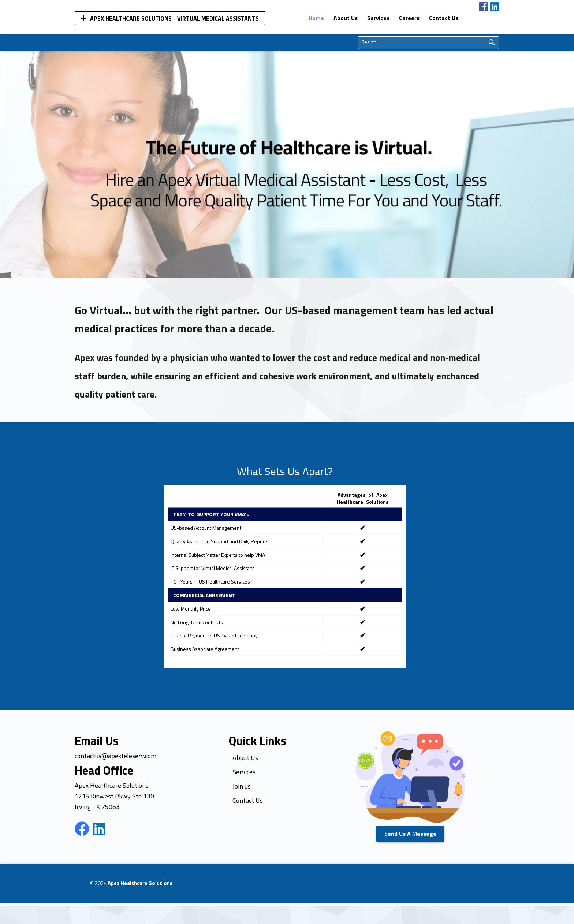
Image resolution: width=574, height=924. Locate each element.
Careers (409, 18)
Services (378, 18)
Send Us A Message (410, 834)
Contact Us (444, 18)
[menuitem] (316, 18)
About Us (346, 18)
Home (316, 18)
